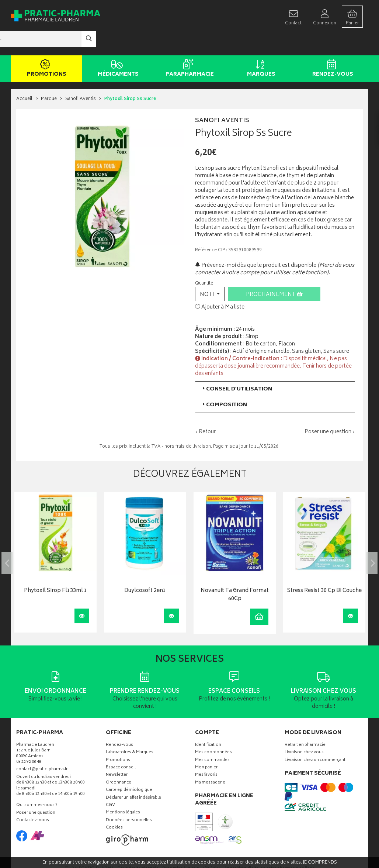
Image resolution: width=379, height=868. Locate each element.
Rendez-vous (331, 47)
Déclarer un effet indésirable (133, 776)
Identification (208, 724)
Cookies (114, 806)
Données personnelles (129, 799)
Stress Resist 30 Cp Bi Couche (324, 569)
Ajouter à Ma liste (220, 286)
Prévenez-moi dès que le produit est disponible (256, 243)
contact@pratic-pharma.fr (42, 748)
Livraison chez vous (304, 731)
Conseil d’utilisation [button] (237, 367)
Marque (49, 77)
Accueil (24, 77)
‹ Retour (205, 410)
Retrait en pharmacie (305, 724)
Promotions (45, 47)
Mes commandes (212, 738)
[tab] (275, 367)
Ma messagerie (210, 761)
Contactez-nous (33, 799)
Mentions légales (123, 791)
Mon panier (206, 746)
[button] (210, 272)
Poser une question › (330, 410)
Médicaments (117, 47)
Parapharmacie (188, 47)
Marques (260, 47)
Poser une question (36, 791)
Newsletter (117, 753)
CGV (110, 784)
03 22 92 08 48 (29, 740)
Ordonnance (119, 761)
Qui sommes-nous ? (37, 784)
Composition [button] (224, 383)
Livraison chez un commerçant (315, 738)
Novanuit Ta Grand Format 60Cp (235, 573)
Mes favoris (206, 753)
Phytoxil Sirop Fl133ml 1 (55, 569)
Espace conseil (121, 746)
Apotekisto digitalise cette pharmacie (270, 847)
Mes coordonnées (213, 731)
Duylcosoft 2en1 (145, 569)
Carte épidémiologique (129, 769)
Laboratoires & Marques (130, 731)
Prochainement (274, 273)
